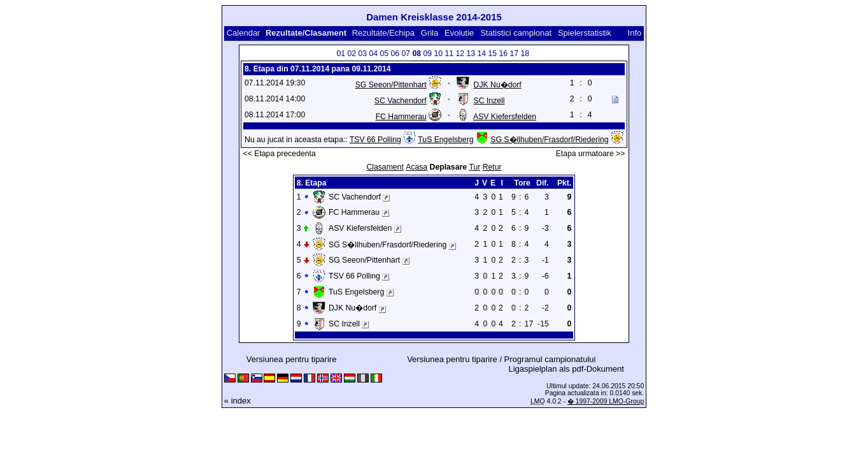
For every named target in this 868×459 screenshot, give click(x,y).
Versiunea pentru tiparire (292, 359)
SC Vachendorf (401, 101)
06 (395, 54)
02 (352, 54)
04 (373, 54)
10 (438, 54)
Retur (492, 167)
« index (238, 401)
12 (460, 54)
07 (406, 54)
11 (449, 54)
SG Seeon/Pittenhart (391, 85)
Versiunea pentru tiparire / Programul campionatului (501, 359)
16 (503, 54)
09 (427, 54)
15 (492, 54)
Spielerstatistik (586, 33)
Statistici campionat (516, 33)
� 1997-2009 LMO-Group (606, 401)
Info (635, 33)
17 (514, 54)
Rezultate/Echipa (383, 33)
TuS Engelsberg (445, 140)
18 (525, 54)
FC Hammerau (401, 117)
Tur (474, 167)
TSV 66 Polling (375, 140)
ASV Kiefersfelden (505, 117)
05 (384, 54)
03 (362, 54)
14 (481, 54)
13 (471, 54)
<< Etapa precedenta (280, 154)
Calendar (244, 33)
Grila (430, 33)
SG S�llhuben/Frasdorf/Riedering (549, 140)
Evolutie (459, 33)
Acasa (416, 167)
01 (341, 54)
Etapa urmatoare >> (591, 154)
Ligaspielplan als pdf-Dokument (566, 369)
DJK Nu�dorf (498, 85)
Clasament (385, 167)
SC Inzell (489, 101)
